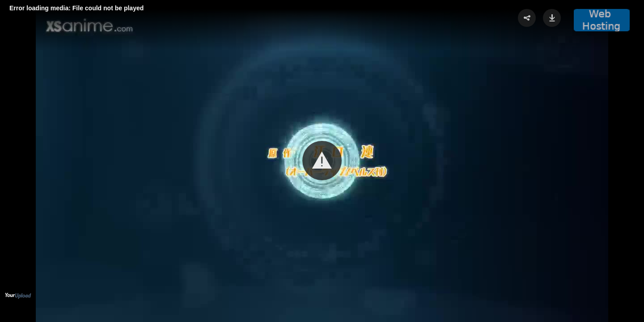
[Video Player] (322, 161)
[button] (322, 161)
